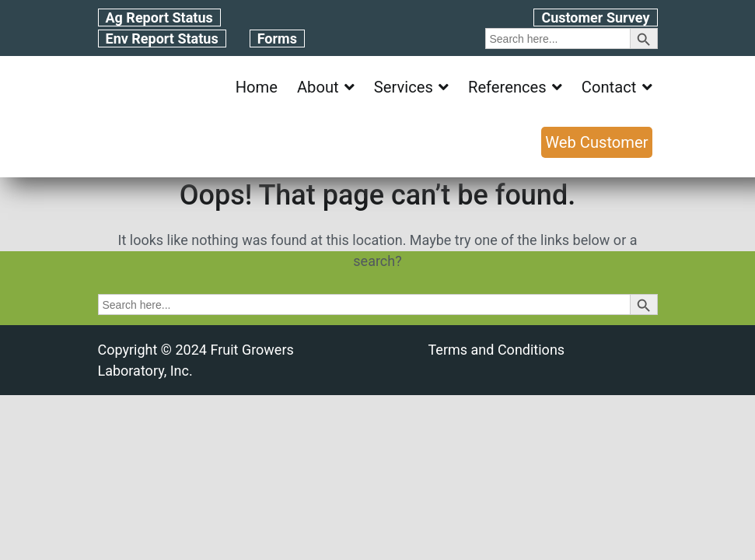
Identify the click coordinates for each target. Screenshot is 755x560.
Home (257, 87)
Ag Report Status (159, 17)
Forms (277, 38)
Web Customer (596, 142)
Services (404, 87)
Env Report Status (162, 38)
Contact (609, 87)
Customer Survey (595, 17)
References (507, 87)
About (318, 87)
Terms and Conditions (497, 350)
